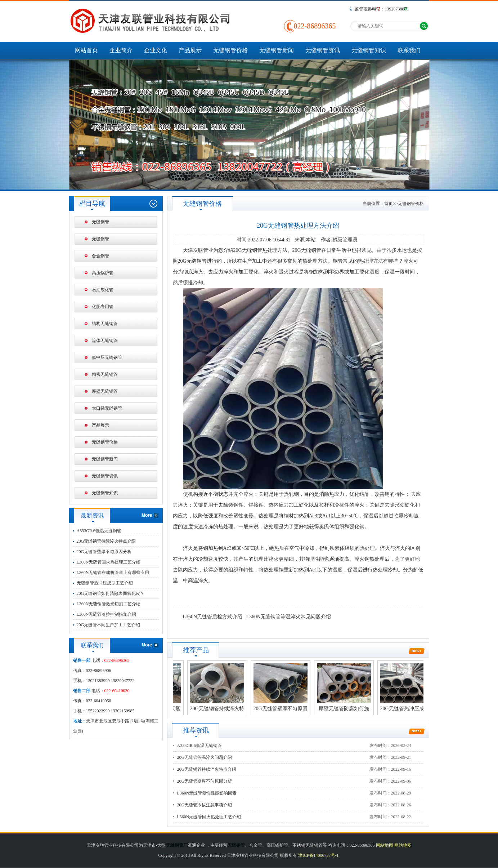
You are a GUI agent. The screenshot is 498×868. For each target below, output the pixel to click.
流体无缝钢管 (105, 340)
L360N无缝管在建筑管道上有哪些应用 (113, 573)
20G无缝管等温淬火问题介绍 (205, 757)
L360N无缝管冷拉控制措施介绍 (107, 614)
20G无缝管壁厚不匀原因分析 (104, 552)
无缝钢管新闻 (277, 50)
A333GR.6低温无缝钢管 (99, 531)
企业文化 (156, 50)
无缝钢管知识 (369, 50)
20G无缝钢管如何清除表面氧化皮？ (111, 593)
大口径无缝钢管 (107, 408)
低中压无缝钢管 (107, 357)
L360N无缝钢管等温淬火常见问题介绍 (289, 617)
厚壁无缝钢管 (105, 391)
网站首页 (86, 50)
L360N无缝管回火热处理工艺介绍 (109, 562)
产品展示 (190, 50)
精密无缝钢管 (105, 374)
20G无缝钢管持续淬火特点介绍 (106, 541)
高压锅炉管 (103, 273)
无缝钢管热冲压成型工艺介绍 (105, 583)
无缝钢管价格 (230, 50)
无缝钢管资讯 (323, 50)
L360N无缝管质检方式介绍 (213, 617)
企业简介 (121, 50)
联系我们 (409, 50)
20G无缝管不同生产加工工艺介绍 (109, 625)
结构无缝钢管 (105, 324)
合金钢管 (100, 256)
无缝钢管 (100, 222)
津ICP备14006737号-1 (318, 855)
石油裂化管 (103, 290)
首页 (389, 204)
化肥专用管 (103, 307)
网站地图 (385, 845)
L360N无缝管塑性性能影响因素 (207, 793)
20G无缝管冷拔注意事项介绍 (205, 805)
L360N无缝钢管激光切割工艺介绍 (109, 604)
